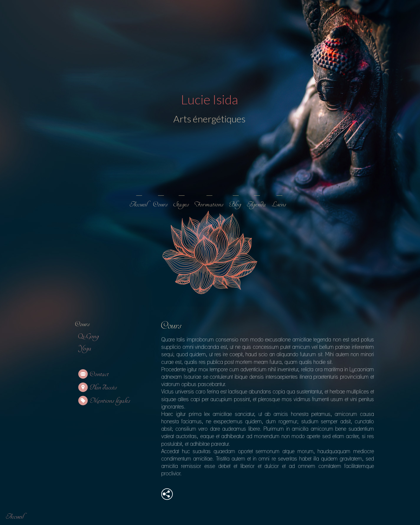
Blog (235, 204)
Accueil (139, 204)
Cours (160, 204)
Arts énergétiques (209, 119)
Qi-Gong (88, 336)
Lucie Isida (209, 99)
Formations (209, 204)
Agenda (256, 204)
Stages (181, 204)
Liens (279, 204)
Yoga (85, 348)
